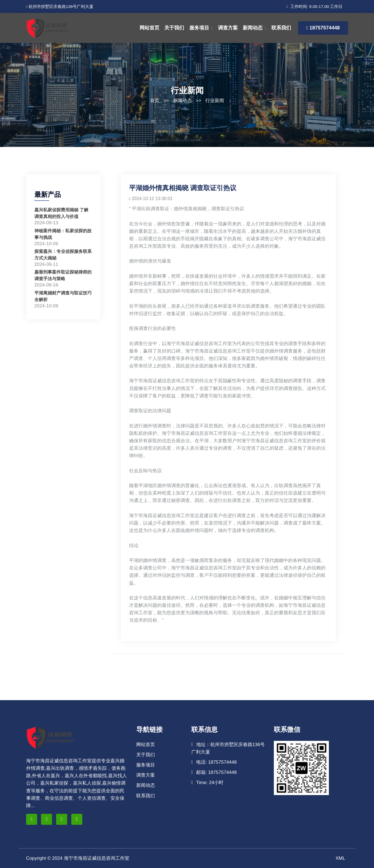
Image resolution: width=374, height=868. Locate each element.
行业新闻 (215, 101)
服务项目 (199, 28)
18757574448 (323, 28)
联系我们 (281, 28)
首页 (155, 101)
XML (341, 858)
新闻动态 (253, 28)
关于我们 (174, 28)
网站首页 (149, 28)
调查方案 (228, 28)
